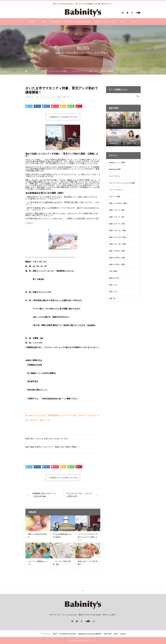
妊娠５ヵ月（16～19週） (118, 237)
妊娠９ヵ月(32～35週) (117, 264)
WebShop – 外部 (109, 22)
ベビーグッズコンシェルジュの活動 (48, 97)
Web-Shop (108, 634)
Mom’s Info (69, 22)
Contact (134, 22)
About (44, 22)
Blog (122, 22)
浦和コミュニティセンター (44, 271)
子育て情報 (113, 271)
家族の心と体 (114, 278)
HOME (32, 22)
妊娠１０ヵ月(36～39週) (118, 203)
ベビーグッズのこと (116, 190)
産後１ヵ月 (113, 285)
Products (97, 22)
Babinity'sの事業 (115, 169)
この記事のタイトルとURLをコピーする (63, 117)
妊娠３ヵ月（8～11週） (118, 224)
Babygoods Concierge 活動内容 (90, 634)
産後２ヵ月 (113, 292)
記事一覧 (66, 97)
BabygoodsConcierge (83, 22)
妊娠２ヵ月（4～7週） (117, 217)
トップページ (45, 634)
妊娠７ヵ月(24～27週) (117, 251)
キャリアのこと (115, 176)
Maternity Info (57, 22)
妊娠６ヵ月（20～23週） (118, 244)
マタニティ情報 (115, 196)
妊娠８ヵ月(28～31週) (117, 258)
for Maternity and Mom (68, 634)
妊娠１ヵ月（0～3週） (117, 210)
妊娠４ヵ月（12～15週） (118, 230)
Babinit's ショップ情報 (117, 162)
